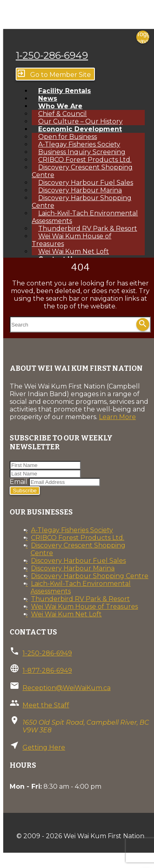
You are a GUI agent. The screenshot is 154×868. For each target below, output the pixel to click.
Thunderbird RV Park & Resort (80, 599)
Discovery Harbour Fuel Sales (78, 561)
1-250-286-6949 (52, 55)
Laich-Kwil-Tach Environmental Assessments (85, 217)
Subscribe (25, 491)
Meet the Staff (46, 705)
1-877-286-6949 (47, 671)
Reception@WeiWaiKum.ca (67, 688)
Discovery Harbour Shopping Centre (82, 202)
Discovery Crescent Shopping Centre (82, 171)
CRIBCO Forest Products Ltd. (78, 538)
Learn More (117, 417)
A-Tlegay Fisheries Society (72, 530)
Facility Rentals (65, 91)
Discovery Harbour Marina (73, 568)
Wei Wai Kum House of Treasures (72, 240)
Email (18, 482)
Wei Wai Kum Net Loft (66, 614)
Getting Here (44, 747)
